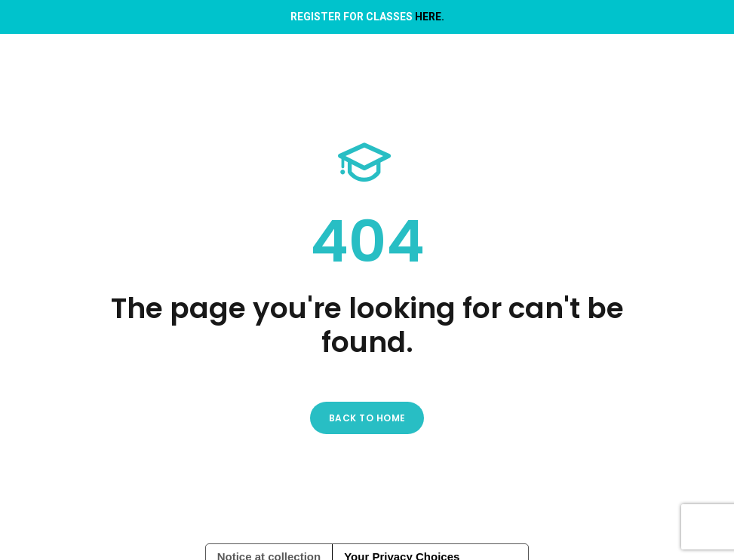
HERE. (430, 17)
